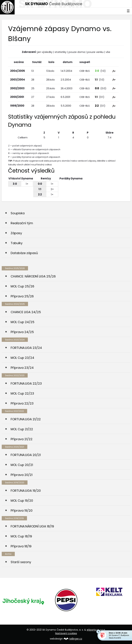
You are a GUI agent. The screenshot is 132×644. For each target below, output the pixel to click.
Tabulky (17, 243)
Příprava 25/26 (22, 296)
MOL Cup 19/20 (22, 501)
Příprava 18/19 (21, 546)
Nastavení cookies (66, 633)
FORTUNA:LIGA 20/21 (26, 455)
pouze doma (77, 52)
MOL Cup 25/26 (22, 286)
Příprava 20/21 (22, 475)
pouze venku (95, 52)
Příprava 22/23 (22, 403)
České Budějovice (54, 4)
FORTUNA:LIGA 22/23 (26, 383)
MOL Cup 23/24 (22, 358)
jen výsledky (45, 52)
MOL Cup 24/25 (23, 322)
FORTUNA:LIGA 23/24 (26, 348)
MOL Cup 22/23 (22, 393)
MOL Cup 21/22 (22, 429)
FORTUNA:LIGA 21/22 (26, 419)
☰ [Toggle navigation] (128, 11)
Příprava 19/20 (22, 511)
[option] (23, 601)
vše (108, 52)
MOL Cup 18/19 (21, 536)
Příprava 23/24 (22, 368)
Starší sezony (21, 562)
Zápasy (16, 233)
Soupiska (18, 213)
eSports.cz (93, 630)
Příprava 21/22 (22, 439)
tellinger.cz (76, 639)
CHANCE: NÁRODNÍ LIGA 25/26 (33, 276)
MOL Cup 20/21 (22, 465)
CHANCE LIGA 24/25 (26, 312)
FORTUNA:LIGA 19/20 (26, 491)
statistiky (60, 52)
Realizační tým (22, 223)
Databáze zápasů (24, 253)
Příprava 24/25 (22, 332)
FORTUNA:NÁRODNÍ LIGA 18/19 (32, 526)
